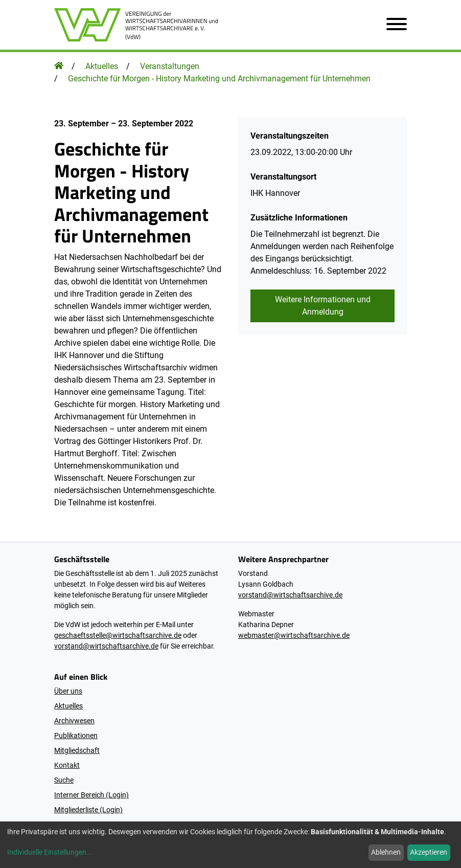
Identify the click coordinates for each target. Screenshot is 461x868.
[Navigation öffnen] (393, 25)
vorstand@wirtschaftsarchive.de (106, 646)
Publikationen (76, 736)
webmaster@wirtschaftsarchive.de (294, 635)
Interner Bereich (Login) (91, 795)
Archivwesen (74, 721)
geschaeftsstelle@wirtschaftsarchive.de (118, 635)
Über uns (68, 691)
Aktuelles (102, 66)
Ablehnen (386, 852)
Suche (64, 780)
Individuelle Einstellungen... (50, 852)
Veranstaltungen (170, 66)
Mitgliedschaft (77, 750)
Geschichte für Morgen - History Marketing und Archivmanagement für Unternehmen (219, 79)
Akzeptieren (429, 852)
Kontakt (67, 765)
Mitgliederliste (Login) (88, 810)
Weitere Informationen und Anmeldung (323, 306)
